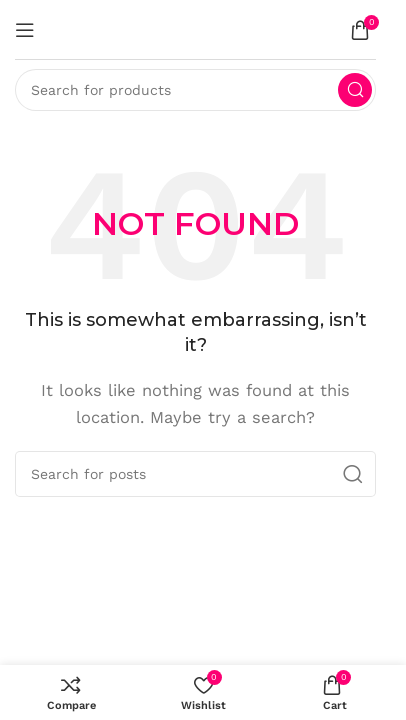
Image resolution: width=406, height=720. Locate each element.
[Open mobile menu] (25, 30)
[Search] (195, 90)
